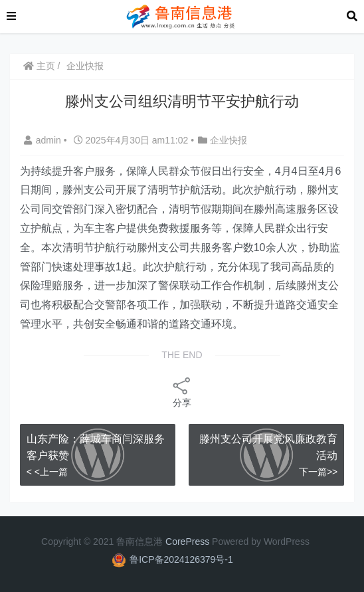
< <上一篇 (47, 472)
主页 (39, 66)
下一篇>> (318, 472)
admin (44, 140)
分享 (182, 392)
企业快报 (85, 66)
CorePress (187, 542)
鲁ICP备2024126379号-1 (181, 559)
